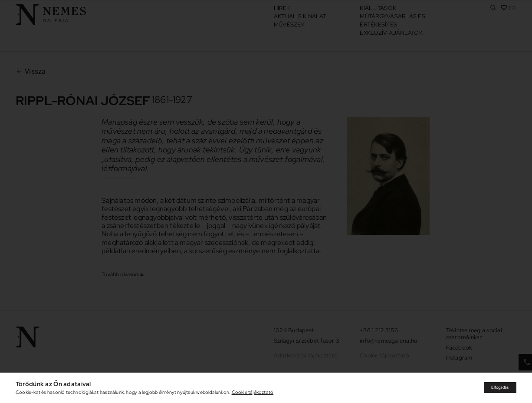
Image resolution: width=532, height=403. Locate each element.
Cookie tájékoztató (253, 392)
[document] (266, 201)
